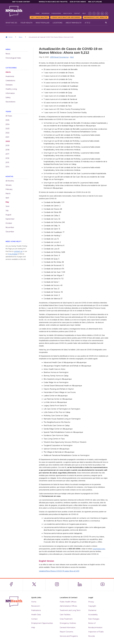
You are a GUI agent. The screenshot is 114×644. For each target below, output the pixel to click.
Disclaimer (92, 611)
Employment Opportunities (42, 623)
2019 (7, 146)
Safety (8, 97)
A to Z (88, 23)
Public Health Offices (68, 602)
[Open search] (106, 23)
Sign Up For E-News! (78, 2)
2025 (7, 120)
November (10, 227)
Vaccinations (10, 102)
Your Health (26, 23)
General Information (68, 628)
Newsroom (45, 13)
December (10, 232)
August (8, 215)
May (7, 202)
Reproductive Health (96, 17)
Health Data (68, 13)
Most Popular (43, 23)
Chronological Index (13, 58)
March (8, 194)
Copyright (92, 606)
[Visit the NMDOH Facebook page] (90, 14)
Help (84, 13)
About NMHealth (74, 23)
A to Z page (13, 254)
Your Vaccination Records (66, 17)
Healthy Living (11, 89)
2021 (7, 137)
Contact (77, 13)
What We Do (11, 23)
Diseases (9, 85)
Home (38, 13)
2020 (8, 141)
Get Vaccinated (39, 17)
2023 (7, 129)
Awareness (10, 76)
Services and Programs (69, 636)
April (7, 198)
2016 (7, 158)
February (9, 189)
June (7, 206)
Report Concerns (66, 632)
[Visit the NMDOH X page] (94, 14)
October (9, 223)
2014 (7, 167)
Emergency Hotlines (68, 623)
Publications (56, 13)
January (9, 185)
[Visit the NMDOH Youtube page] (106, 14)
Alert (72, 57)
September (10, 219)
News (21, 37)
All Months (10, 181)
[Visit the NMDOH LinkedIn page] (102, 14)
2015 (7, 162)
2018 (7, 150)
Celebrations (10, 81)
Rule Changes (94, 619)
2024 (8, 124)
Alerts (8, 72)
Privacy (91, 602)
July (7, 210)
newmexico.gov (99, 549)
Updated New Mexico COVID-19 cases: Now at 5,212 (59, 571)
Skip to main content (21, 2)
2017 (7, 154)
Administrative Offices (68, 606)
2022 (7, 133)
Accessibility (93, 615)
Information (10, 93)
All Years (9, 116)
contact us (18, 251)
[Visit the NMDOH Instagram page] (98, 14)
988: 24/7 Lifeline (95, 2)
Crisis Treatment (66, 619)
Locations (58, 23)
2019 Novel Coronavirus (59, 57)
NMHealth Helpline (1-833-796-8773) (53, 2)
